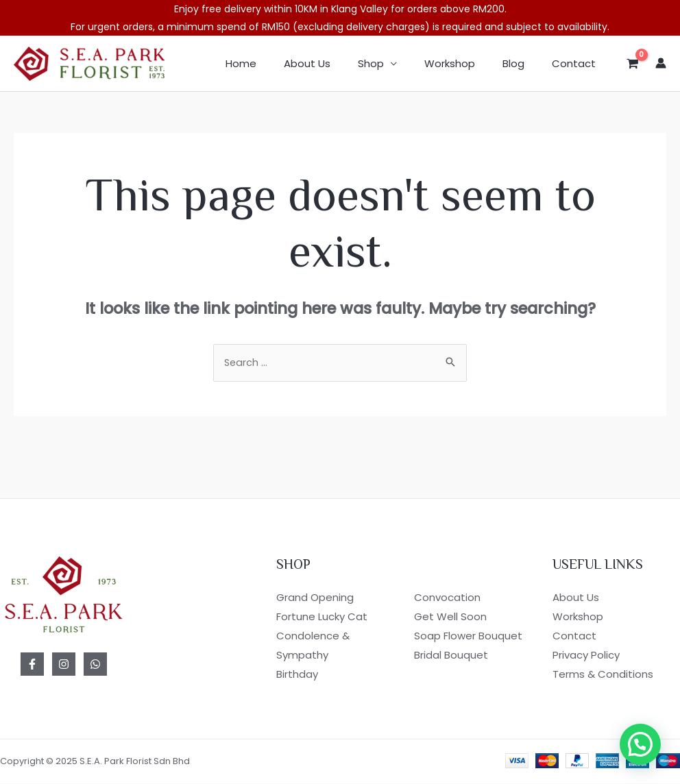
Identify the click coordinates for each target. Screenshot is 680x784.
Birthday (297, 675)
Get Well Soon (450, 618)
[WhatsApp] (95, 665)
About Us (338, 63)
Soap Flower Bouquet (468, 636)
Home (279, 63)
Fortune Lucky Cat (322, 618)
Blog (524, 63)
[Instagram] (64, 665)
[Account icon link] (661, 63)
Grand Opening (315, 599)
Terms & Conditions (603, 675)
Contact (577, 63)
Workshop (467, 63)
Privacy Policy (586, 656)
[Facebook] (32, 665)
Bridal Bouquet (451, 656)
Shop (395, 63)
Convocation (447, 599)
